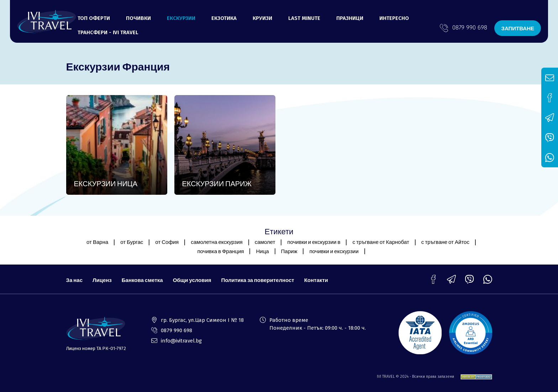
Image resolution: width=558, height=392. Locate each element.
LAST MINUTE (304, 18)
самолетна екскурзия (217, 242)
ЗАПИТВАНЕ (518, 28)
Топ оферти (94, 18)
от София (167, 242)
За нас (74, 280)
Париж (289, 251)
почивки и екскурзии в (314, 242)
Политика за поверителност (257, 280)
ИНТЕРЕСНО (394, 18)
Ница (262, 251)
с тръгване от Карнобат (381, 242)
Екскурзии (181, 18)
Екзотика (224, 18)
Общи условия (192, 280)
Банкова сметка (142, 280)
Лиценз (102, 280)
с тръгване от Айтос (445, 242)
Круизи (262, 18)
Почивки (138, 18)
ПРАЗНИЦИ (350, 18)
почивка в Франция (220, 251)
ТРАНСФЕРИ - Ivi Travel (108, 32)
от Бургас (132, 242)
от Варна (97, 242)
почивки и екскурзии (334, 251)
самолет (265, 242)
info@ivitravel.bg (181, 341)
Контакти (316, 280)
